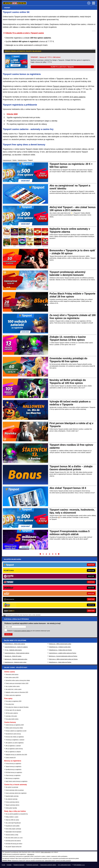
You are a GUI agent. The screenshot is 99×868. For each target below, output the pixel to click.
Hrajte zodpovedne (46, 852)
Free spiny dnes (10, 704)
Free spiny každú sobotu (12, 719)
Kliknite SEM (12, 114)
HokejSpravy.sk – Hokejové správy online (16, 602)
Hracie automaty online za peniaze (15, 790)
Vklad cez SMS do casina (12, 820)
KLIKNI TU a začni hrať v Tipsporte (62, 67)
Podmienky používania (32, 865)
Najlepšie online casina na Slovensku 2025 (17, 692)
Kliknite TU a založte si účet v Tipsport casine (25, 33)
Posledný (59, 554)
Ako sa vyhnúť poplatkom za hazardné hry (17, 814)
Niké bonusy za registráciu (13, 778)
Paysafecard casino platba (13, 826)
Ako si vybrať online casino (13, 686)
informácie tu (31, 854)
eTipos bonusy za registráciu (13, 775)
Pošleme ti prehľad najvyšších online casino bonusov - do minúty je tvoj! (33, 564)
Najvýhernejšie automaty (12, 796)
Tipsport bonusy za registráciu (13, 766)
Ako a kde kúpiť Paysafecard (13, 823)
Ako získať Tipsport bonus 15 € (68, 488)
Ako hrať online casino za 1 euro (14, 838)
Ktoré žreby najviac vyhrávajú (13, 829)
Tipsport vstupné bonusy (62, 86)
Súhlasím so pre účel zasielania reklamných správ (29, 571)
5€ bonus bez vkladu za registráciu (15, 737)
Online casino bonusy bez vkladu (14, 728)
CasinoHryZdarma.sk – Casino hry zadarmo (16, 587)
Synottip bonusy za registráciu (13, 769)
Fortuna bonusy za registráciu (13, 764)
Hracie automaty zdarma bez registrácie (16, 793)
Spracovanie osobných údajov (48, 865)
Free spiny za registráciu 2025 (13, 701)
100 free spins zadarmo (12, 713)
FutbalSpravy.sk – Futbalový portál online (60, 587)
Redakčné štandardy (19, 865)
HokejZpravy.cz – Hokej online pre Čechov (60, 602)
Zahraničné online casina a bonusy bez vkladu (18, 680)
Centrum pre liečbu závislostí (63, 861)
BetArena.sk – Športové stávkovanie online (16, 599)
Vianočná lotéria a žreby (12, 835)
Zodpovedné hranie (50, 861)
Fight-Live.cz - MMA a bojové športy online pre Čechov (63, 599)
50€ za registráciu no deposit (13, 752)
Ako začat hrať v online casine (13, 689)
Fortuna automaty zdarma (12, 802)
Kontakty (9, 865)
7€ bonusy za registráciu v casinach (15, 740)
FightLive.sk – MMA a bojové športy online (60, 584)
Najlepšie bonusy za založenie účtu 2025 (16, 755)
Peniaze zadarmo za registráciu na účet (16, 731)
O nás (3, 865)
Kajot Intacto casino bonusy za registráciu (16, 781)
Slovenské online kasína (12, 674)
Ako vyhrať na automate (12, 787)
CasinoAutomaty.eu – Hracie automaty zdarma (17, 593)
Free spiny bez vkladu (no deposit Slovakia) (17, 707)
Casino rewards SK (11, 758)
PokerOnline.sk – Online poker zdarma (15, 584)
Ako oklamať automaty (11, 799)
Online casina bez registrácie (13, 695)
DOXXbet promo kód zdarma (13, 841)
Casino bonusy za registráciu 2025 (15, 725)
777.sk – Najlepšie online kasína (13, 590)
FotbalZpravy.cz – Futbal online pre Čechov (60, 590)
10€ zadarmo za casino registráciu (15, 743)
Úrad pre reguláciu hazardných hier (35, 861)
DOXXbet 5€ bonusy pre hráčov (14, 844)
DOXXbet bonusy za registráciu (14, 772)
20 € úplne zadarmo (77, 97)
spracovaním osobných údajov (22, 571)
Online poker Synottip (11, 808)
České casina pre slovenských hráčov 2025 (17, 683)
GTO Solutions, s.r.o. (79, 865)
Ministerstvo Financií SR (18, 861)
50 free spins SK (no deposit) (13, 710)
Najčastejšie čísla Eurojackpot (13, 832)
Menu (94, 3)
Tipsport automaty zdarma (12, 805)
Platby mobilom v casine (12, 817)
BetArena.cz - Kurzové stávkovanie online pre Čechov (63, 596)
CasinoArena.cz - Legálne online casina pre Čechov (63, 593)
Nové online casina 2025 (12, 677)
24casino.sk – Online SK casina (13, 596)
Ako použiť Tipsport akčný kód (13, 847)
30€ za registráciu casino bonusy (14, 749)
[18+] (89, 3)
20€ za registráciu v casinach (13, 746)
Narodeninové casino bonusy (13, 734)
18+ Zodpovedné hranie (64, 865)
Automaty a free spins (11, 716)
